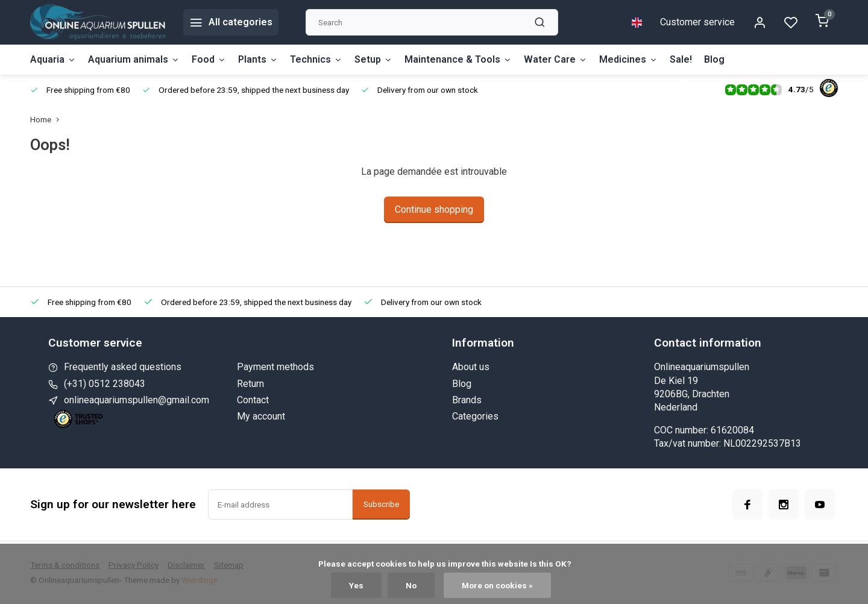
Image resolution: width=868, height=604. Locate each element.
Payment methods (275, 367)
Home (47, 119)
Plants (258, 59)
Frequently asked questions (123, 367)
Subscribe (381, 504)
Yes (356, 585)
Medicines (628, 59)
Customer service (697, 22)
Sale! (681, 59)
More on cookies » (497, 585)
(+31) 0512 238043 (105, 384)
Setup (373, 59)
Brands (467, 400)
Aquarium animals (134, 59)
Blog (714, 59)
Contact (253, 400)
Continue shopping (434, 209)
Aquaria (53, 59)
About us (471, 367)
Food (209, 59)
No (411, 585)
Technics (316, 59)
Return (250, 384)
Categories (475, 416)
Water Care (555, 59)
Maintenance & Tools (458, 59)
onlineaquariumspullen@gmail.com (137, 400)
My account (261, 416)
